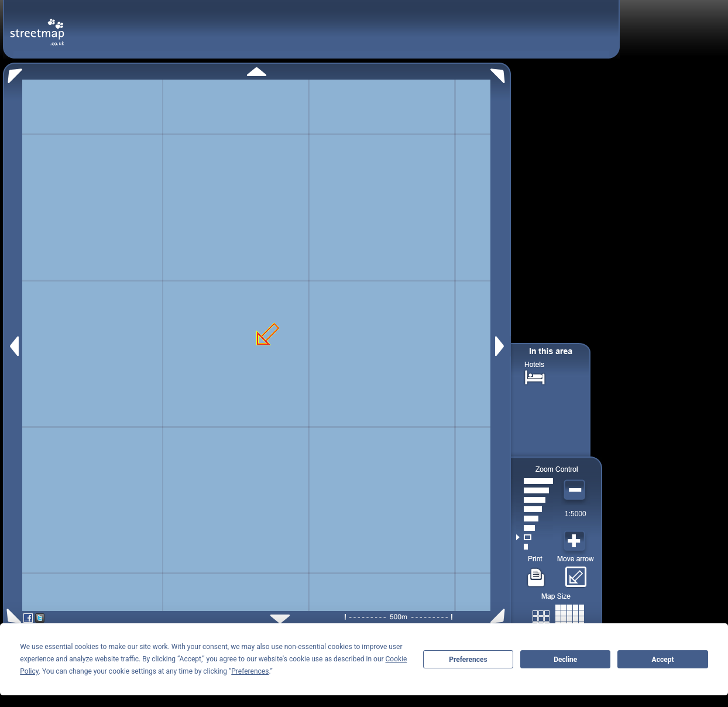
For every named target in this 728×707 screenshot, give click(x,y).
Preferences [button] (250, 671)
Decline (565, 660)
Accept (663, 660)
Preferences (468, 660)
